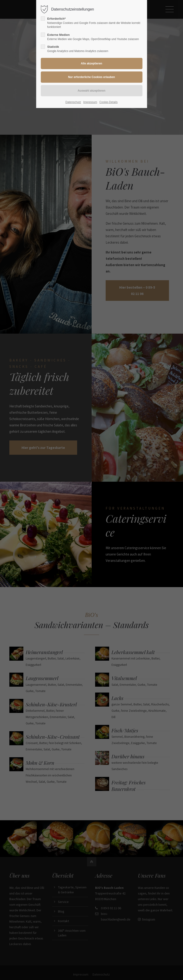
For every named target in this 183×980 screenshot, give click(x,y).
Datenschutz (73, 102)
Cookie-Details (108, 102)
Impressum (90, 102)
